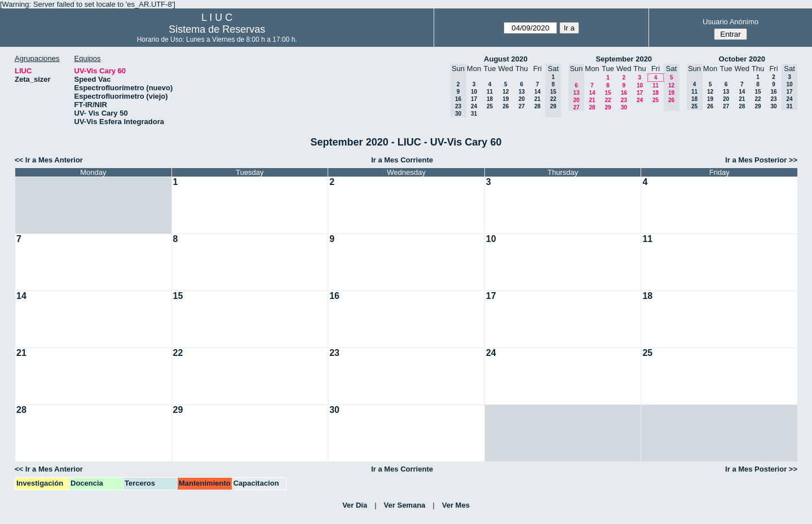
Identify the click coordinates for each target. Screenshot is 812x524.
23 (624, 100)
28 (537, 106)
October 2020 (742, 59)
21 (537, 99)
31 (474, 114)
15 (608, 93)
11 (490, 92)
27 (521, 106)
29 (608, 107)
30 (624, 107)
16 (624, 93)
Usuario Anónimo (731, 22)
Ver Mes (456, 505)
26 (506, 106)
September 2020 (624, 59)
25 (490, 106)
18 (490, 99)
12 (506, 92)
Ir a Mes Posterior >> (761, 160)
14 (537, 92)
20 (521, 99)
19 (506, 99)
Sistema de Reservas (217, 29)
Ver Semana (405, 505)
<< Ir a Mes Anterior (49, 160)
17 (474, 99)
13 (521, 92)
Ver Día (355, 505)
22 (608, 100)
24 (474, 106)
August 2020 (506, 59)
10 (474, 92)
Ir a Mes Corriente (402, 160)
